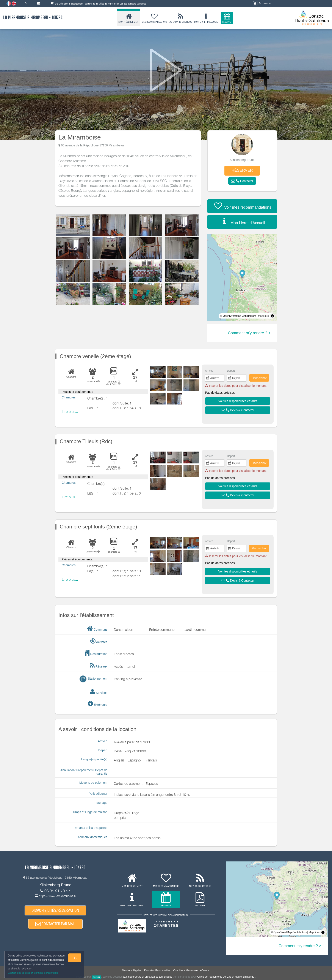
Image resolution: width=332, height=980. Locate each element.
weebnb (97, 977)
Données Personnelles (157, 970)
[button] (242, 181)
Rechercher (259, 378)
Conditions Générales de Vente (191, 970)
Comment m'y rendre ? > (249, 333)
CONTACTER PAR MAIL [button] (55, 924)
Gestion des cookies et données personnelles (33, 973)
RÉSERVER (242, 170)
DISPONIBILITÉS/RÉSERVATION (55, 910)
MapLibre (263, 316)
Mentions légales (132, 970)
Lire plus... (70, 412)
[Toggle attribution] (272, 316)
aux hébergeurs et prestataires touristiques (148, 977)
